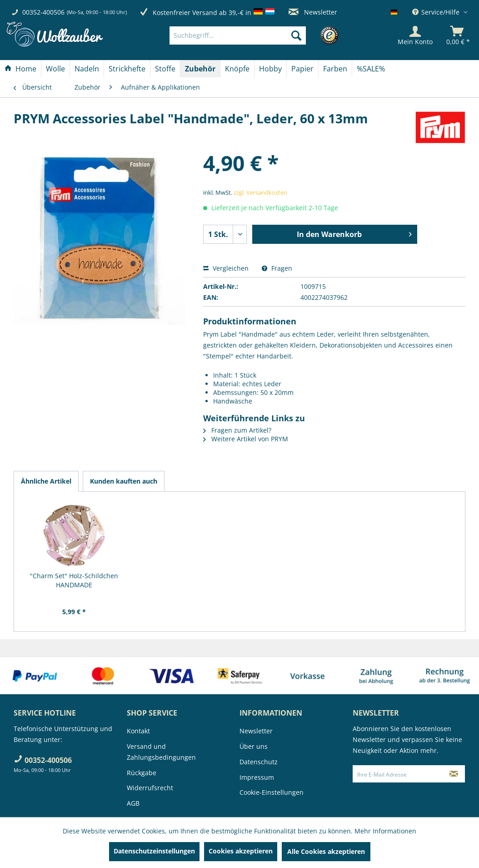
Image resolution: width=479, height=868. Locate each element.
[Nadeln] (87, 69)
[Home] (20, 69)
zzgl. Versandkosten (260, 192)
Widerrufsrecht (150, 788)
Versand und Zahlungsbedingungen (161, 752)
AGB (133, 803)
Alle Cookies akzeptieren (326, 851)
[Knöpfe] (237, 69)
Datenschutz (259, 762)
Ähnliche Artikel (46, 481)
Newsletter (313, 12)
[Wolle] (55, 69)
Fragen (277, 268)
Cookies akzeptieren (241, 851)
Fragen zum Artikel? (237, 430)
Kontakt (138, 731)
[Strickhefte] (127, 69)
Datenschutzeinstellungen (154, 851)
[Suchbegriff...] (238, 35)
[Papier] (302, 69)
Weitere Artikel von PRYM (246, 439)
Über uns (254, 746)
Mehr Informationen (385, 831)
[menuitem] (251, 35)
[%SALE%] (371, 69)
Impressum (257, 777)
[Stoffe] (165, 69)
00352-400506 (43, 12)
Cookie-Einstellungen (272, 792)
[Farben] (335, 69)
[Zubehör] (200, 69)
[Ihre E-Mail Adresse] (398, 774)
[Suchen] (296, 35)
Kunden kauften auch (124, 481)
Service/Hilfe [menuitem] (437, 12)
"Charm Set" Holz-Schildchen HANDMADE (74, 580)
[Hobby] (270, 69)
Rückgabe (142, 773)
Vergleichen (226, 268)
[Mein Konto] (415, 35)
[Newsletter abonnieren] (454, 774)
